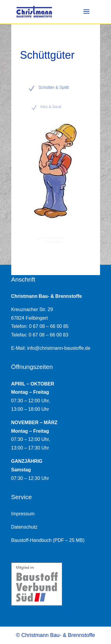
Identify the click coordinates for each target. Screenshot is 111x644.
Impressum (23, 514)
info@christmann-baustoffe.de (59, 348)
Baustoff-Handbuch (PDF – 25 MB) (48, 540)
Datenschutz (24, 527)
